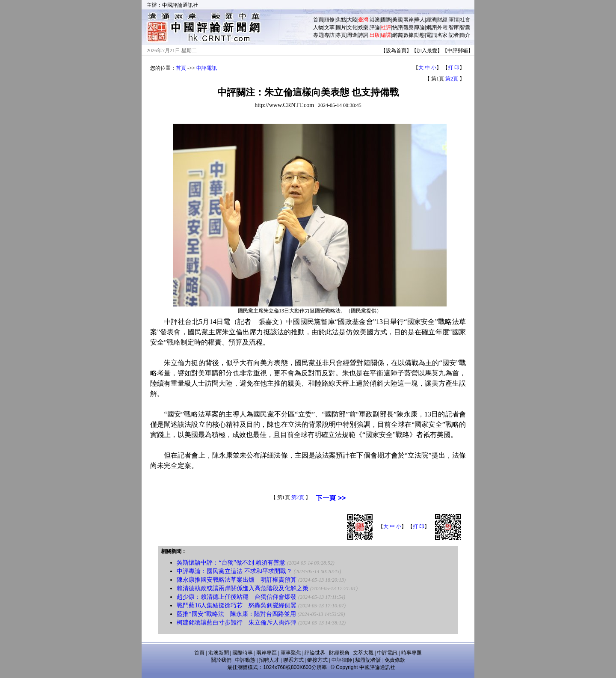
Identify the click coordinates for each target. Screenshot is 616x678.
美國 (397, 20)
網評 (431, 27)
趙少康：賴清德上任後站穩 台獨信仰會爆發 (237, 597)
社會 (465, 20)
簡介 (465, 35)
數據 (409, 35)
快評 (397, 27)
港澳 (375, 20)
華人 (420, 20)
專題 (318, 35)
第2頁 (452, 79)
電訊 (431, 35)
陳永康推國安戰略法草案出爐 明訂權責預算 (237, 580)
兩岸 (409, 20)
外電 (442, 27)
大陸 (352, 20)
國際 (386, 20)
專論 (420, 27)
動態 (420, 35)
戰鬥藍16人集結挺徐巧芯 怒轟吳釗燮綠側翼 (237, 605)
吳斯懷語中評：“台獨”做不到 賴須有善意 (231, 563)
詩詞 (363, 35)
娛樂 (363, 27)
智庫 (454, 27)
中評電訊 (207, 68)
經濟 (431, 20)
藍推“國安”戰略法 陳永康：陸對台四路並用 (236, 614)
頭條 (329, 20)
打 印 (454, 68)
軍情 (454, 20)
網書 (397, 35)
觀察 (409, 27)
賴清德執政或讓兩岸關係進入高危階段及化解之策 (243, 588)
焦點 (341, 20)
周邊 (352, 35)
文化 (352, 27)
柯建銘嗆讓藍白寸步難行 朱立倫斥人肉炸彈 (237, 623)
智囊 (465, 27)
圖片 (341, 27)
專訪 (329, 35)
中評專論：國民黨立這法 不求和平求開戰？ (234, 571)
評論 (375, 27)
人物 (318, 27)
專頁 (341, 35)
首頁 (318, 20)
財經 (442, 20)
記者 (454, 35)
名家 (442, 35)
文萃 (329, 27)
